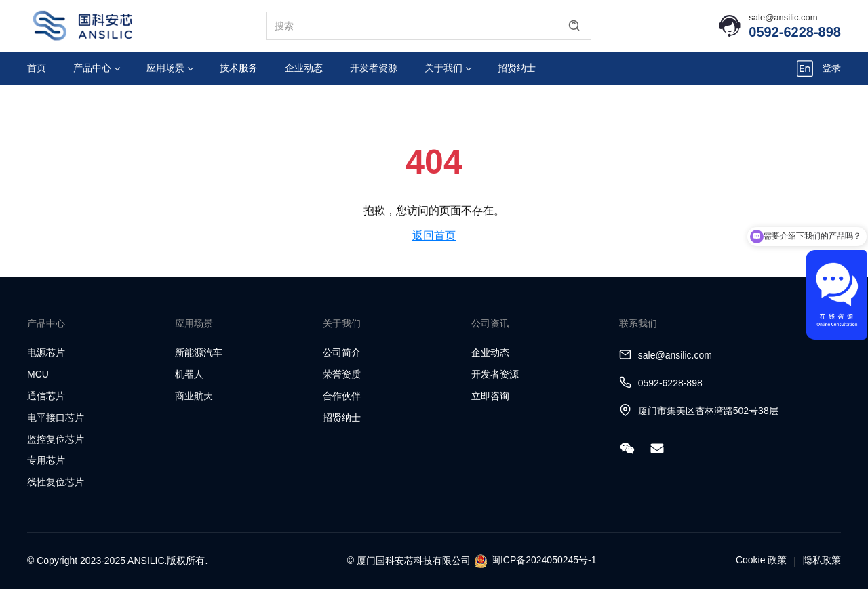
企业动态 (304, 68)
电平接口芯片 (56, 418)
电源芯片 (46, 352)
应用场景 (170, 68)
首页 (37, 68)
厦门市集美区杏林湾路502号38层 (708, 411)
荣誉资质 (342, 374)
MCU (38, 374)
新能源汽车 (199, 352)
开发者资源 (374, 68)
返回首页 (434, 236)
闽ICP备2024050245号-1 (544, 560)
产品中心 (97, 68)
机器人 (189, 374)
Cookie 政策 (761, 560)
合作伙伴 (342, 396)
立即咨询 (490, 396)
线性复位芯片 (56, 482)
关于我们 (448, 68)
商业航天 (194, 396)
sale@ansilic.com (783, 17)
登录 (831, 68)
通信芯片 (46, 396)
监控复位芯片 (56, 439)
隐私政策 (822, 560)
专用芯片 (46, 460)
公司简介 (342, 352)
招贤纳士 (517, 68)
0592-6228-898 (795, 32)
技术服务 (239, 68)
